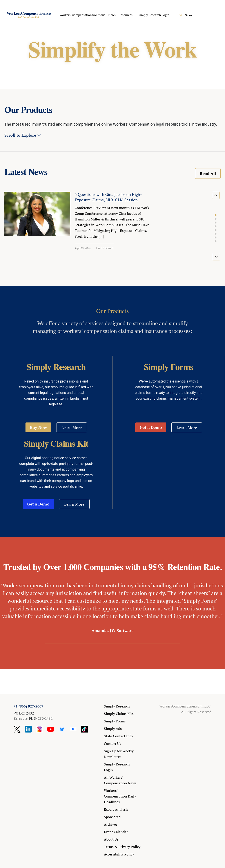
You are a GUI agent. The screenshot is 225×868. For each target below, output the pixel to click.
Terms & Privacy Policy (122, 847)
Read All (208, 173)
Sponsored (112, 817)
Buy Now (38, 427)
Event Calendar (116, 832)
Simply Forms (115, 721)
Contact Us (112, 743)
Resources (126, 15)
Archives (111, 824)
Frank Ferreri (105, 248)
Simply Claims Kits (119, 714)
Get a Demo (151, 427)
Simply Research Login (154, 15)
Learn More (72, 428)
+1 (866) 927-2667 (28, 706)
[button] (216, 215)
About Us (111, 839)
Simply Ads (113, 729)
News (112, 15)
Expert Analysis (116, 809)
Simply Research (117, 706)
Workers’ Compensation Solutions (82, 15)
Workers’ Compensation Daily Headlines (120, 796)
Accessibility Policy (119, 854)
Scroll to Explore (20, 135)
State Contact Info (118, 736)
